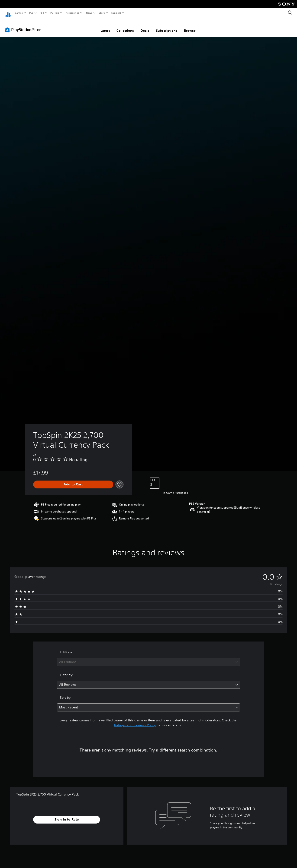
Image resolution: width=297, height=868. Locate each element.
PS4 (42, 13)
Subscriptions (167, 26)
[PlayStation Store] (24, 25)
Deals (145, 26)
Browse (190, 26)
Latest (105, 26)
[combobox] (149, 658)
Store (102, 13)
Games (19, 13)
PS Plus (55, 13)
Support (116, 13)
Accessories (72, 13)
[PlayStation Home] (8, 13)
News (89, 13)
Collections (125, 26)
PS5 (31, 13)
